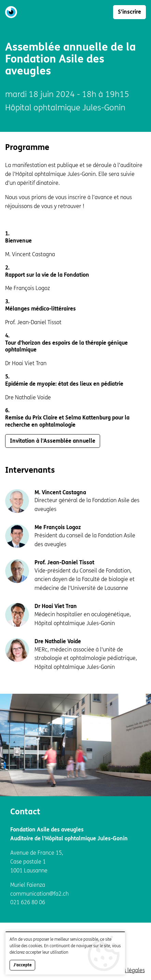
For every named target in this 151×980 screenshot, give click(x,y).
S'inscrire (129, 12)
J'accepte (23, 968)
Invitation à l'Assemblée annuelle (53, 441)
